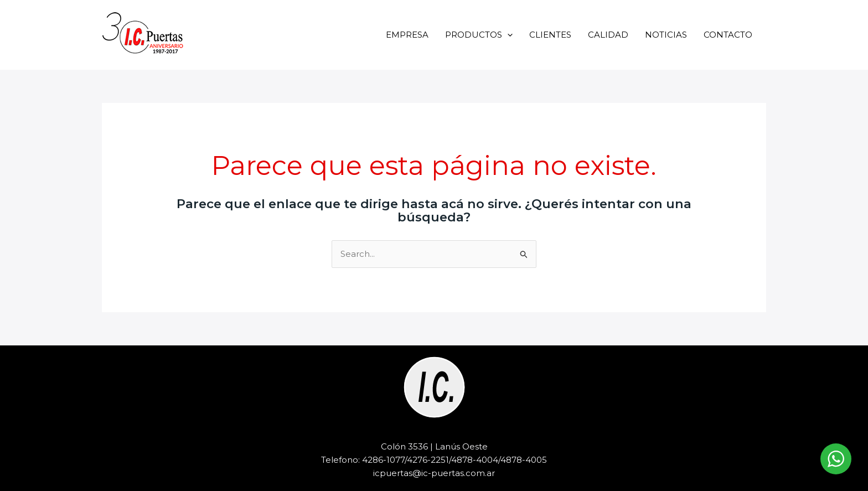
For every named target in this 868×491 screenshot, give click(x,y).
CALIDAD (608, 35)
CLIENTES (550, 35)
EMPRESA (407, 35)
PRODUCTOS (479, 35)
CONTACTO (728, 35)
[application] (507, 35)
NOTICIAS (666, 35)
